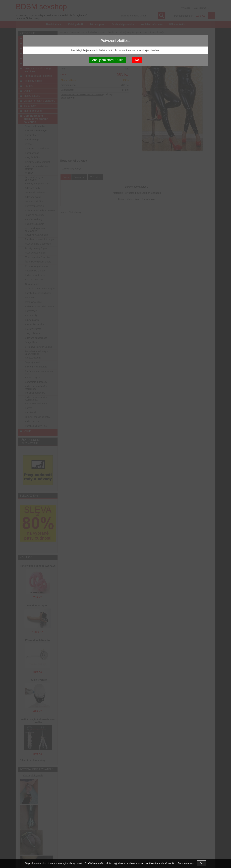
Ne (137, 60)
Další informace (186, 863)
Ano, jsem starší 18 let (107, 60)
